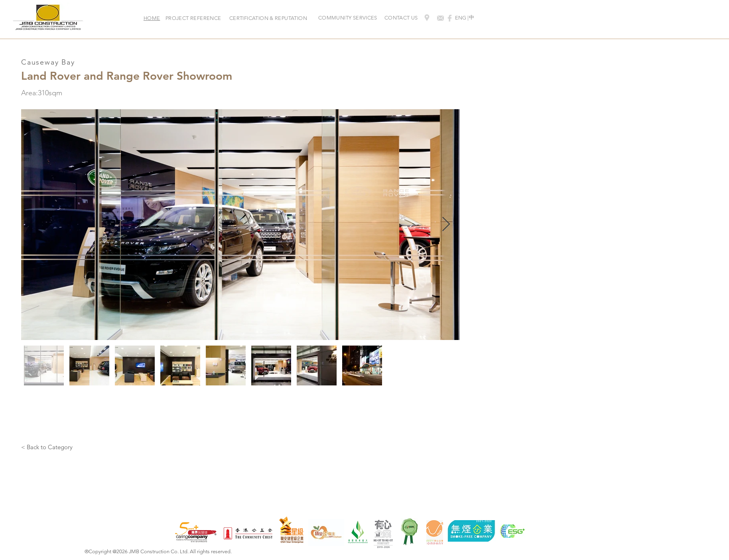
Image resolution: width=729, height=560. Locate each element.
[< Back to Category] (47, 447)
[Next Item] (446, 225)
